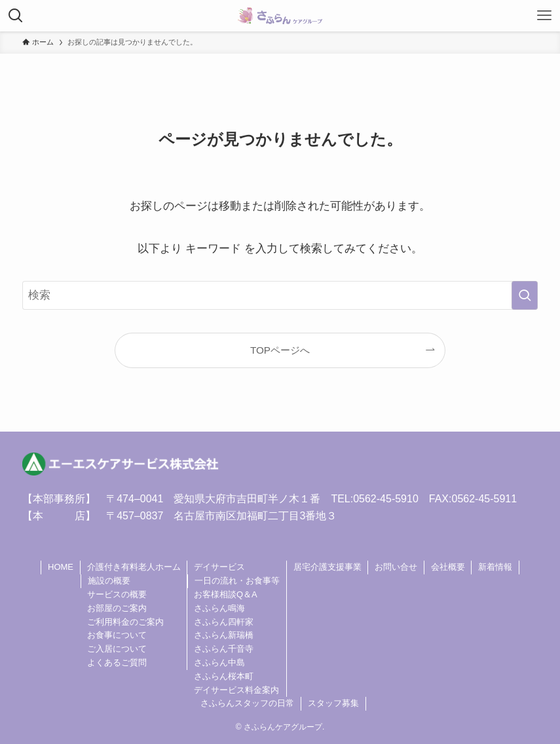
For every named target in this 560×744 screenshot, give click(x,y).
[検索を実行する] (525, 295)
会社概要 (448, 567)
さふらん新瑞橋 (224, 635)
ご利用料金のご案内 (125, 622)
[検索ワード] (280, 295)
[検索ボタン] (16, 16)
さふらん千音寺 (224, 649)
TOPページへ (280, 350)
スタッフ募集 (333, 703)
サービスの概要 (117, 594)
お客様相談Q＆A (226, 594)
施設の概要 (109, 581)
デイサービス (219, 567)
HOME (61, 567)
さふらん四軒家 (224, 622)
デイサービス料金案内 (236, 690)
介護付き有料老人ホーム (134, 567)
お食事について (117, 635)
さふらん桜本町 (224, 676)
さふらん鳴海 (219, 608)
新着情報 (495, 567)
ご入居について (117, 649)
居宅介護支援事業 (327, 567)
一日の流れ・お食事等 (237, 581)
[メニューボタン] (544, 16)
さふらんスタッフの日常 (247, 703)
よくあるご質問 (117, 662)
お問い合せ (396, 567)
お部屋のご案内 (117, 608)
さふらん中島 (219, 662)
